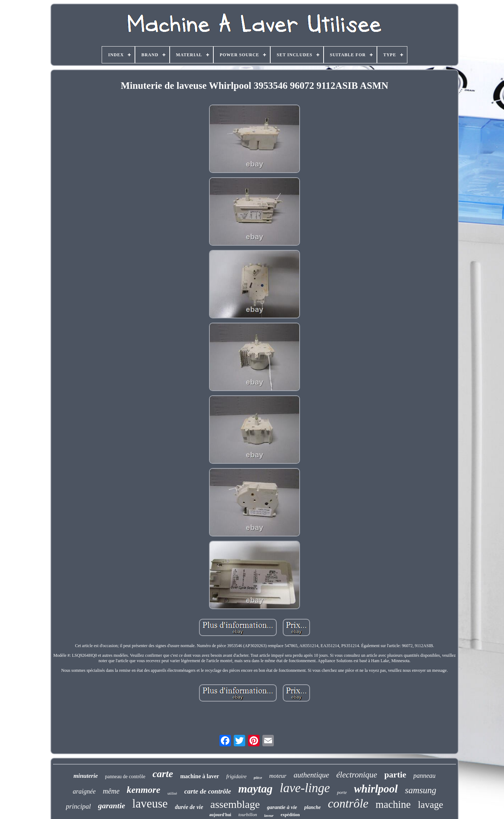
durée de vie (189, 807)
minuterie (86, 776)
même (111, 791)
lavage (430, 805)
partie (395, 775)
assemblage (235, 804)
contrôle (348, 803)
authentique (311, 775)
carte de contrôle (208, 791)
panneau (425, 776)
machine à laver (199, 776)
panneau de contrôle (125, 777)
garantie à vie (282, 807)
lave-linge (305, 788)
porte (342, 792)
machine (393, 804)
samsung (421, 790)
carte (163, 774)
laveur (269, 816)
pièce (258, 777)
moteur (278, 776)
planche (312, 807)
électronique (357, 775)
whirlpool (376, 789)
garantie (112, 806)
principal (78, 806)
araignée (84, 791)
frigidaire (236, 776)
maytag (256, 789)
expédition (290, 815)
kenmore (144, 790)
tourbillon (248, 815)
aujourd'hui (220, 815)
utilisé (172, 793)
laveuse (150, 804)
